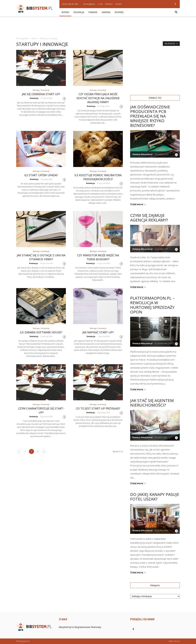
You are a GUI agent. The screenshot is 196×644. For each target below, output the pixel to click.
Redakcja (34, 98)
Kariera (106, 12)
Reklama (109, 4)
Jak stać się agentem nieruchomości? (152, 403)
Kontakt (118, 4)
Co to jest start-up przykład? (98, 408)
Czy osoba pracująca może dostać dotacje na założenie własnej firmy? (98, 98)
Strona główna (89, 4)
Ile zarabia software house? (41, 332)
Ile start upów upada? (41, 175)
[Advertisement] (98, 27)
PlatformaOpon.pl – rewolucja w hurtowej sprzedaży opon (152, 305)
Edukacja (79, 12)
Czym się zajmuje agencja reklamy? (149, 218)
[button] (176, 12)
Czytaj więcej (138, 204)
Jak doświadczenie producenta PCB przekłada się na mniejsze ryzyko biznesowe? (150, 116)
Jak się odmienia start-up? (41, 94)
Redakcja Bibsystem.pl (142, 154)
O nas (100, 4)
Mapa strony (174, 641)
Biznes (65, 12)
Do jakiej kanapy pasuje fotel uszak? (155, 497)
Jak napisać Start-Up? (98, 332)
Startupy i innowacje (41, 90)
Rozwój (119, 12)
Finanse (93, 12)
